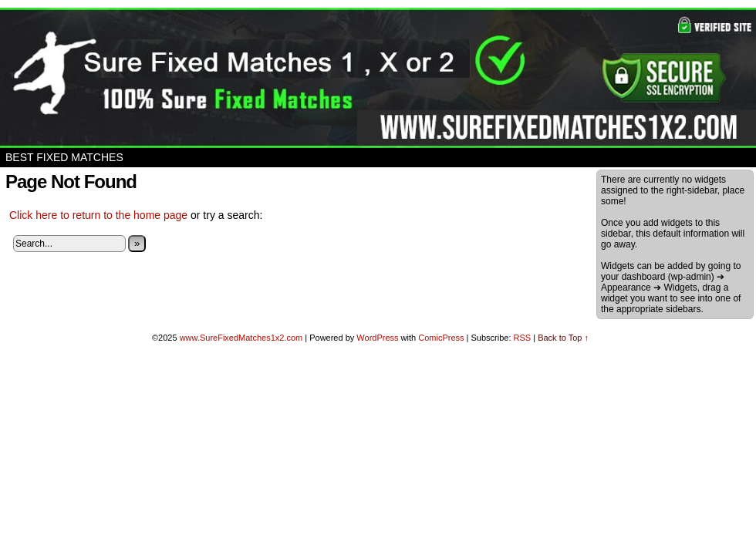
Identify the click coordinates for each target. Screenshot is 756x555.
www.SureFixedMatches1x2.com (241, 338)
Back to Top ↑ (563, 338)
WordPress (377, 338)
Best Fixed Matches (64, 157)
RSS (523, 338)
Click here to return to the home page (98, 215)
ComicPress (441, 338)
